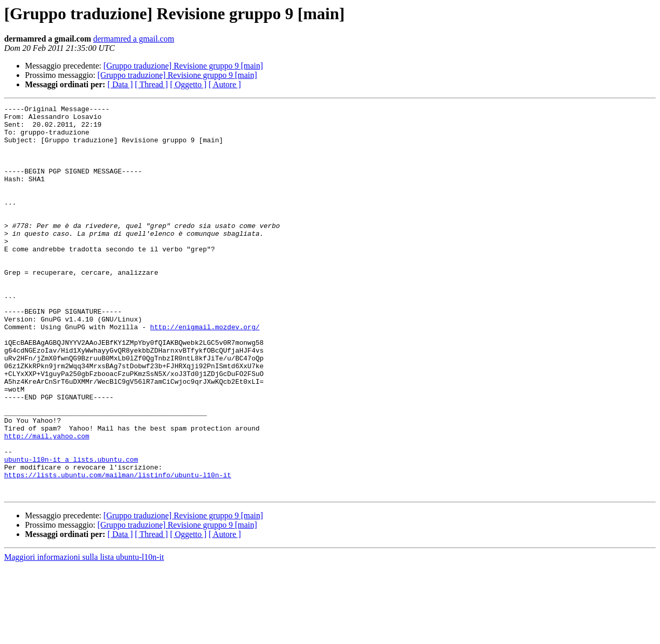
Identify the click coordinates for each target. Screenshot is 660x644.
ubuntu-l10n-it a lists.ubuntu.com (71, 531)
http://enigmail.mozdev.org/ (205, 372)
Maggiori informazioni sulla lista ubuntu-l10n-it (84, 635)
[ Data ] (120, 84)
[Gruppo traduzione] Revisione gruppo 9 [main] (183, 66)
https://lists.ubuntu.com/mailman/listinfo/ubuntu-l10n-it (118, 549)
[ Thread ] (152, 84)
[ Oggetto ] (188, 84)
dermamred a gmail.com (134, 39)
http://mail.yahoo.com (47, 503)
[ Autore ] (225, 84)
